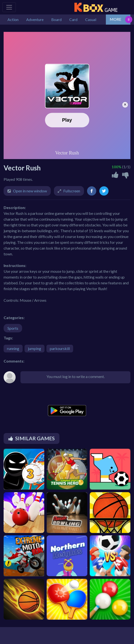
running (13, 348)
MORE (115, 19)
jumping (35, 348)
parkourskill (60, 348)
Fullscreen (72, 191)
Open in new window (30, 191)
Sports (13, 328)
